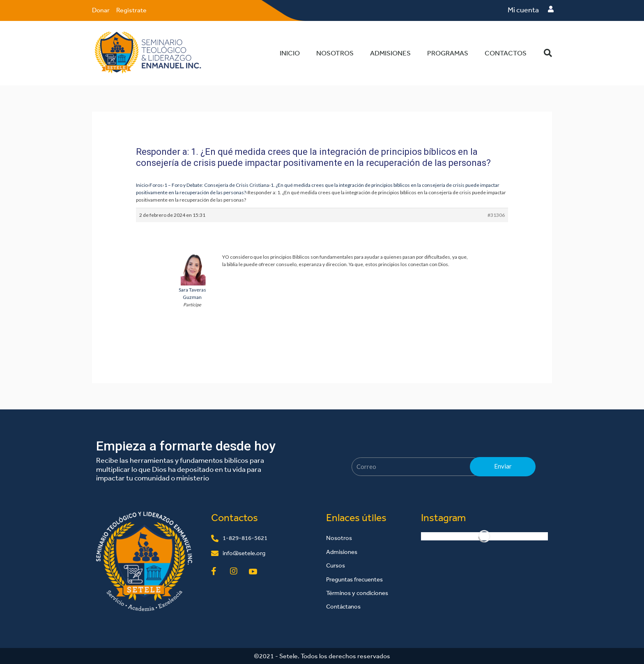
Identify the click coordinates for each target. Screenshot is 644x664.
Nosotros (335, 53)
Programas (448, 53)
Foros (156, 185)
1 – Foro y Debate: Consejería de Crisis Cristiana (217, 185)
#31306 (496, 215)
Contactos (506, 53)
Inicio (290, 53)
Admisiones (390, 53)
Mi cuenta (523, 10)
